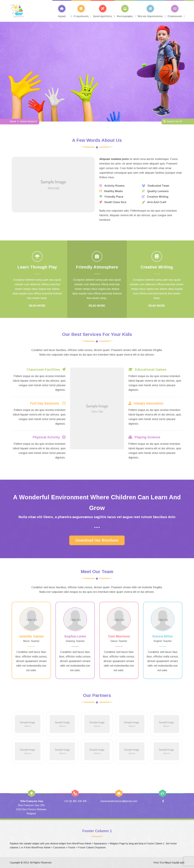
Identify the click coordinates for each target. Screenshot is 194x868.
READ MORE (37, 306)
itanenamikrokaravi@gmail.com (119, 801)
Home (13, 121)
